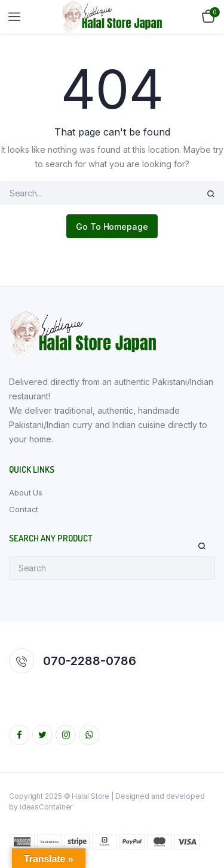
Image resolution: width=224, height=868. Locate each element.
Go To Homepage (112, 227)
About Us (26, 493)
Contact (24, 509)
